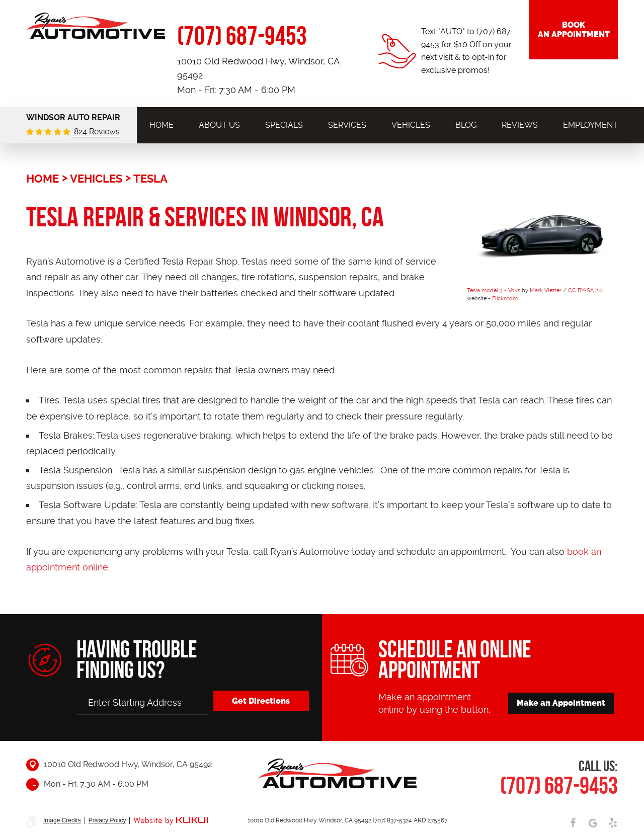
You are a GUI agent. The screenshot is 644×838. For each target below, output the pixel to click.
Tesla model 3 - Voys (494, 290)
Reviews (520, 125)
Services (347, 125)
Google (593, 823)
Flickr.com (505, 299)
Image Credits (62, 820)
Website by (171, 821)
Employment (590, 125)
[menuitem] (162, 125)
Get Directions (261, 701)
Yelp (613, 823)
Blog (466, 125)
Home (162, 125)
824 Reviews (96, 132)
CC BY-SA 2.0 (585, 290)
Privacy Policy (107, 820)
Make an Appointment (561, 703)
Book (574, 30)
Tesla (150, 178)
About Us (219, 125)
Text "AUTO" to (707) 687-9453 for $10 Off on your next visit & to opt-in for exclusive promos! (467, 51)
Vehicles (411, 125)
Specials (284, 125)
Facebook (573, 823)
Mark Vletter (546, 290)
